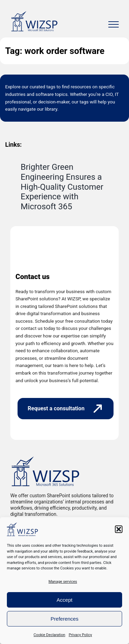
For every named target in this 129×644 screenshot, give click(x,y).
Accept (65, 600)
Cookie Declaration (50, 635)
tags (51, 87)
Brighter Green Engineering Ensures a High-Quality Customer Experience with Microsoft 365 (62, 187)
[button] (119, 529)
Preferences (64, 619)
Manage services (63, 582)
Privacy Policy (80, 635)
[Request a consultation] (66, 409)
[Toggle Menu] (114, 24)
